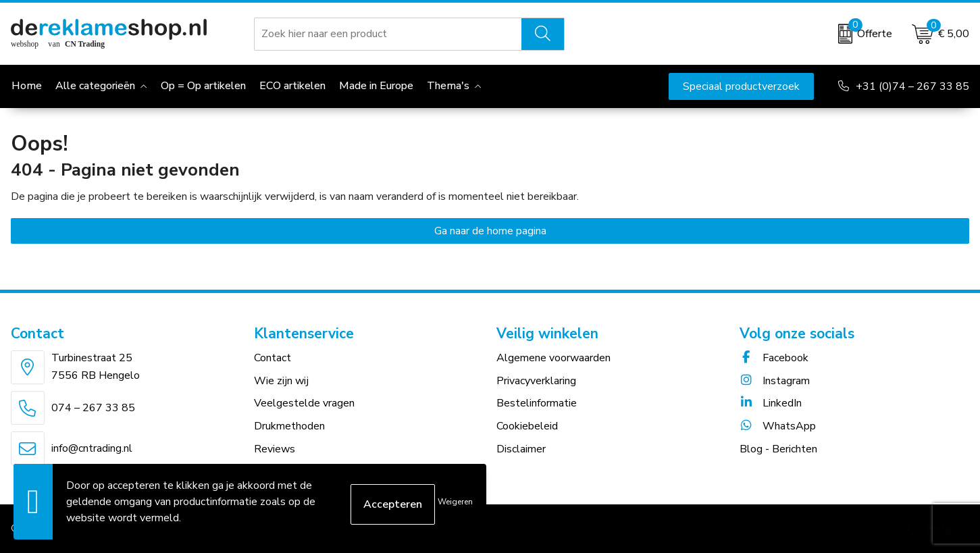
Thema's (448, 86)
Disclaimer (521, 449)
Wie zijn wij (281, 381)
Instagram (775, 381)
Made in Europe (376, 86)
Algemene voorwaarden (553, 358)
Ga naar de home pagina (490, 231)
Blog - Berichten (778, 449)
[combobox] (388, 34)
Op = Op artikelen (203, 86)
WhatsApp (778, 426)
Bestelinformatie (537, 403)
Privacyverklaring (536, 381)
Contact (273, 358)
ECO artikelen (292, 86)
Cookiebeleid (527, 426)
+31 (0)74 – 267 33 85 (912, 86)
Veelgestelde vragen (304, 403)
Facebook (774, 358)
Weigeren (455, 502)
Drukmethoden (289, 426)
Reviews (275, 449)
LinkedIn (771, 403)
